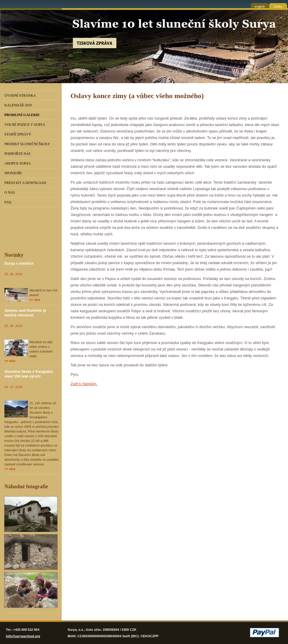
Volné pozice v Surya (25, 125)
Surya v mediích (19, 263)
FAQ (8, 202)
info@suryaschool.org (23, 636)
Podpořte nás (17, 154)
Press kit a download (25, 183)
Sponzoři (13, 173)
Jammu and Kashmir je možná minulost (25, 313)
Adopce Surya (18, 163)
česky (278, 6)
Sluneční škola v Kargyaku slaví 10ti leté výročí (29, 374)
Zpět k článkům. (84, 384)
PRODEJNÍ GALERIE (22, 115)
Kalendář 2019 (18, 105)
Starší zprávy (18, 134)
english (260, 6)
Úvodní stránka (20, 95)
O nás (10, 192)
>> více (35, 300)
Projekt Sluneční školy (27, 144)
